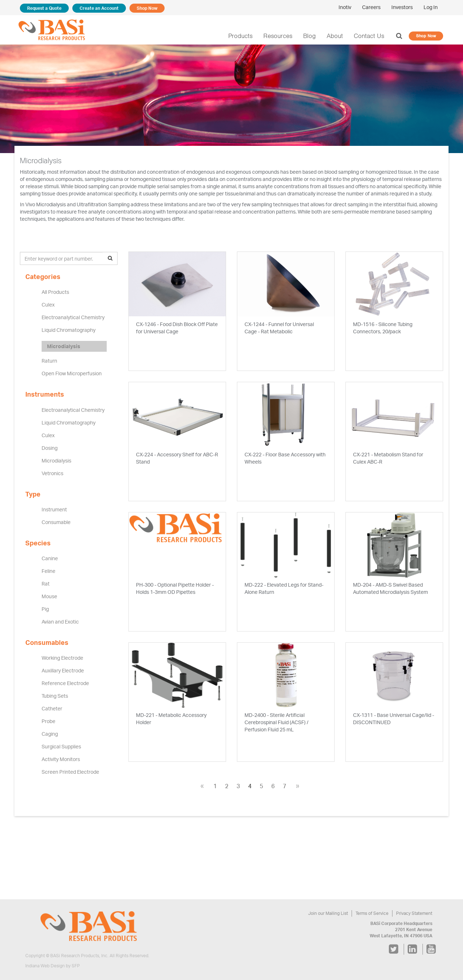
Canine (50, 558)
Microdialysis (63, 346)
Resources (281, 36)
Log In (431, 7)
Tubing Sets (55, 696)
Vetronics (52, 473)
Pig (45, 609)
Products (245, 36)
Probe (48, 721)
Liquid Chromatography (68, 330)
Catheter (51, 709)
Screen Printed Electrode (70, 772)
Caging (50, 734)
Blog (312, 36)
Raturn (49, 361)
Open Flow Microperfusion (71, 373)
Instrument (54, 510)
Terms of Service (373, 913)
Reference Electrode (65, 683)
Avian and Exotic (60, 622)
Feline (48, 571)
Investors (402, 7)
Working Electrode (62, 658)
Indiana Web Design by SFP (53, 966)
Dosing (50, 448)
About (337, 36)
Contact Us (371, 36)
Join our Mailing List (330, 913)
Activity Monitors (60, 759)
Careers (372, 7)
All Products (55, 292)
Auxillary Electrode (63, 671)
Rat (46, 584)
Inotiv (346, 7)
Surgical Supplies (61, 747)
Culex (48, 305)
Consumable (56, 522)
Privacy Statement (415, 913)
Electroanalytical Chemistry (72, 317)
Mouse (49, 596)
